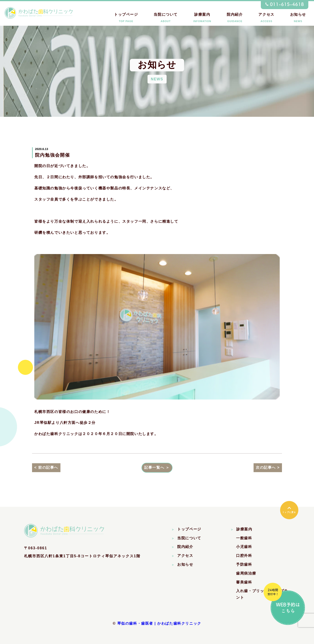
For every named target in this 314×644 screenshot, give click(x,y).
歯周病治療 (246, 573)
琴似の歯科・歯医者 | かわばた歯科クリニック (159, 623)
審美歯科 (244, 582)
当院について (166, 19)
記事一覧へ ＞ (157, 467)
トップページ (126, 19)
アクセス (266, 19)
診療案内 (202, 19)
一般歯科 (244, 538)
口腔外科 (244, 556)
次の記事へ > (268, 467)
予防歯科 (244, 564)
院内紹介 (235, 19)
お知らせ (298, 19)
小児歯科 (244, 547)
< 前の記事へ (46, 467)
